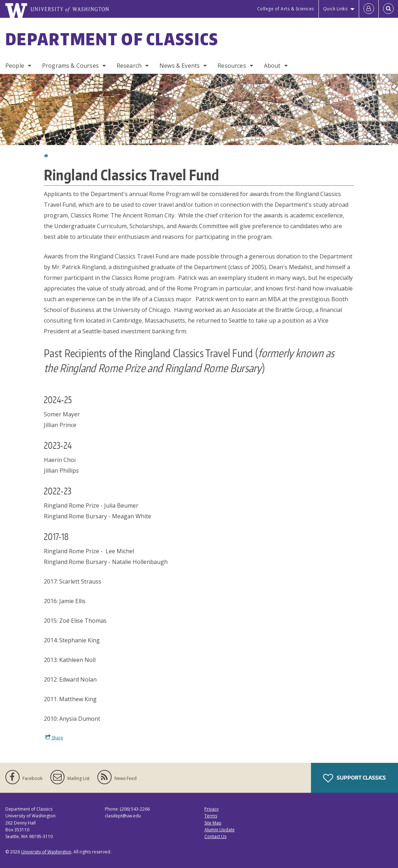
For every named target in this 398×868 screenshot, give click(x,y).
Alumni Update (220, 830)
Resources (232, 66)
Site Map (213, 823)
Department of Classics (112, 39)
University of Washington (46, 852)
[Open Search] (388, 9)
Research (129, 66)
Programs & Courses (70, 66)
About (272, 66)
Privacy (211, 809)
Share (54, 738)
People (15, 66)
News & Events (180, 66)
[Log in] (369, 9)
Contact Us (215, 836)
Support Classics (354, 778)
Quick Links (335, 9)
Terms (211, 816)
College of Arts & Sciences (286, 9)
